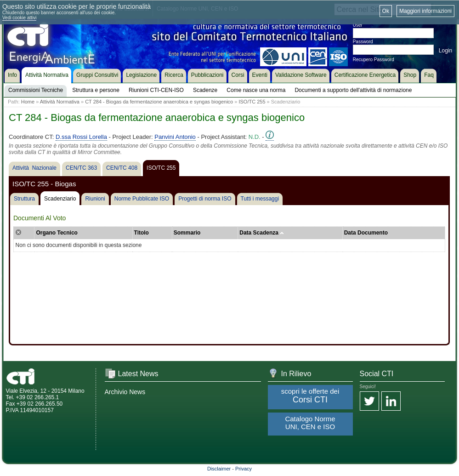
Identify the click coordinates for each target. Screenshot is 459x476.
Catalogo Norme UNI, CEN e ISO (310, 423)
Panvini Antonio (175, 137)
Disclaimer (219, 469)
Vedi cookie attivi (20, 18)
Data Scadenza (262, 233)
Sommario (187, 233)
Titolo (142, 233)
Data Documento (366, 233)
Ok (386, 11)
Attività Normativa (60, 102)
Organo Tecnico (57, 233)
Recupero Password (374, 60)
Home (28, 102)
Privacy (244, 469)
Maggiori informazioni (425, 11)
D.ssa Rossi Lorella (81, 137)
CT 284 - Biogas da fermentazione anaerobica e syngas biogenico (159, 102)
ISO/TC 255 (252, 102)
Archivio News (125, 392)
